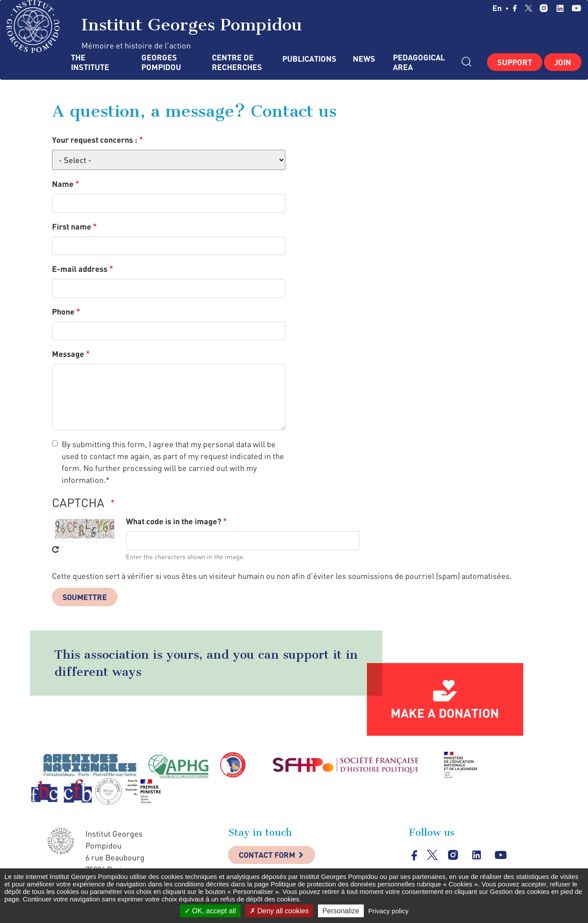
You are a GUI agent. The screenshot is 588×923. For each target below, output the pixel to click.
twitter (529, 8)
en (501, 8)
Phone (63, 311)
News (364, 59)
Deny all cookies (279, 911)
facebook (515, 8)
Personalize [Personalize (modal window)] (341, 911)
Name (63, 184)
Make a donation (445, 713)
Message (68, 354)
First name (72, 226)
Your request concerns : (95, 140)
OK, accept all (210, 911)
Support (515, 62)
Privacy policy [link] (388, 911)
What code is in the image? (174, 521)
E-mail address (80, 269)
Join (563, 62)
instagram (544, 8)
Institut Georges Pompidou (154, 26)
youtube (576, 8)
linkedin (560, 8)
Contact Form (268, 856)
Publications (309, 59)
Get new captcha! (55, 549)
